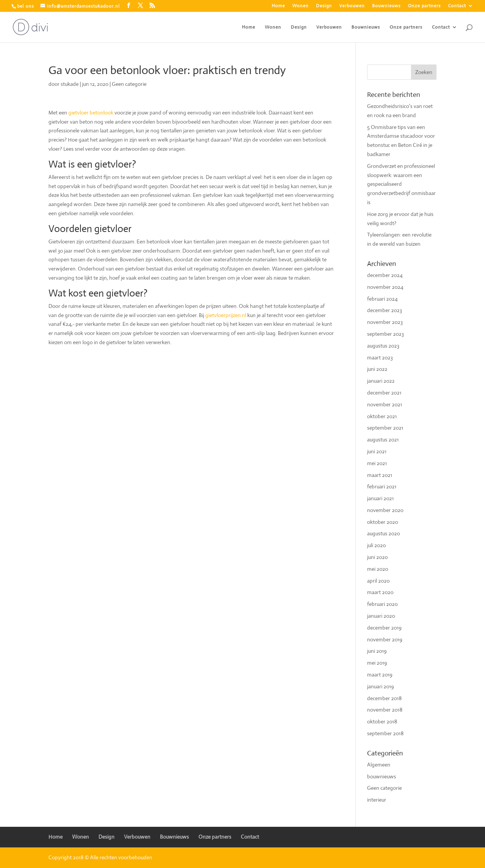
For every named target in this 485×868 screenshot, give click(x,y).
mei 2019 (377, 663)
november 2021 (385, 404)
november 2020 (385, 510)
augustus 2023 (383, 346)
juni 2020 (377, 557)
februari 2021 (382, 486)
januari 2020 (381, 616)
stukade (70, 84)
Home (278, 6)
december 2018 (384, 698)
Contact (457, 6)
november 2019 (385, 639)
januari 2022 (381, 381)
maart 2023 (380, 358)
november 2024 (385, 287)
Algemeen (379, 765)
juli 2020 (376, 545)
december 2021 (384, 393)
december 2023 (384, 310)
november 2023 (385, 322)
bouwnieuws (382, 776)
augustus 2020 (383, 533)
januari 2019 (380, 686)
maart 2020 (380, 592)
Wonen (301, 6)
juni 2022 (377, 369)
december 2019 (384, 628)
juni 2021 (377, 451)
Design (324, 6)
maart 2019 (380, 675)
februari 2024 (382, 299)
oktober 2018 (382, 721)
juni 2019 (377, 651)
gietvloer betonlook (91, 113)
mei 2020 (378, 569)
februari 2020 (382, 604)
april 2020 (378, 581)
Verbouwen (352, 6)
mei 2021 (377, 463)
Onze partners (424, 6)
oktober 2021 (382, 416)
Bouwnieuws (386, 6)
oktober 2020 (383, 522)
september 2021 (385, 428)
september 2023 (385, 334)
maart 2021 (380, 475)
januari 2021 (380, 498)
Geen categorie (129, 84)
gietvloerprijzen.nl (225, 315)
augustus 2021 (383, 440)
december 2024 (385, 275)
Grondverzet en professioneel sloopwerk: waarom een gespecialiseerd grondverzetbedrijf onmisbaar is (401, 184)
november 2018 (385, 710)
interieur (377, 800)
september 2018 (385, 733)
